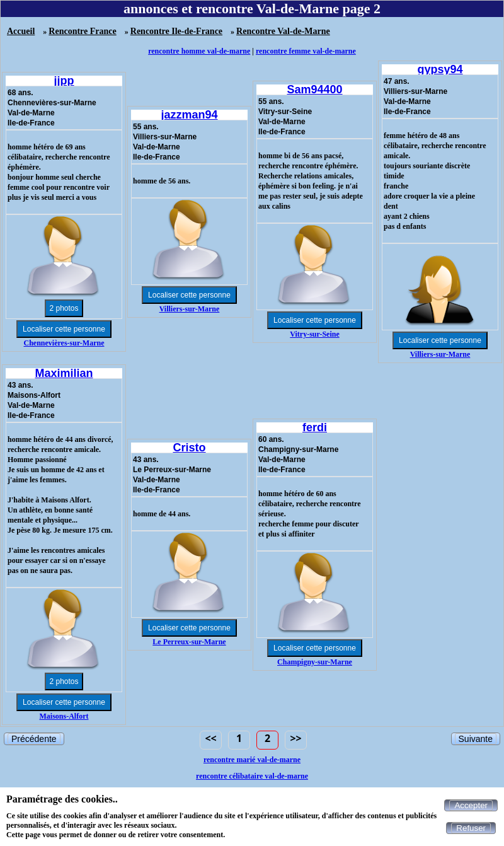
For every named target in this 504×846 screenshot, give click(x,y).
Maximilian (64, 373)
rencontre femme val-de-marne (306, 51)
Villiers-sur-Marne (190, 309)
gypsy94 (440, 69)
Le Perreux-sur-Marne (189, 642)
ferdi (315, 427)
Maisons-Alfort (64, 716)
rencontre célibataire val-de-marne (252, 776)
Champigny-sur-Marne (315, 662)
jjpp (64, 81)
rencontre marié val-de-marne (252, 760)
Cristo (189, 448)
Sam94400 (314, 90)
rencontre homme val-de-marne (199, 51)
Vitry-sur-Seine (314, 334)
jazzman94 (189, 115)
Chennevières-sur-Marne (64, 343)
